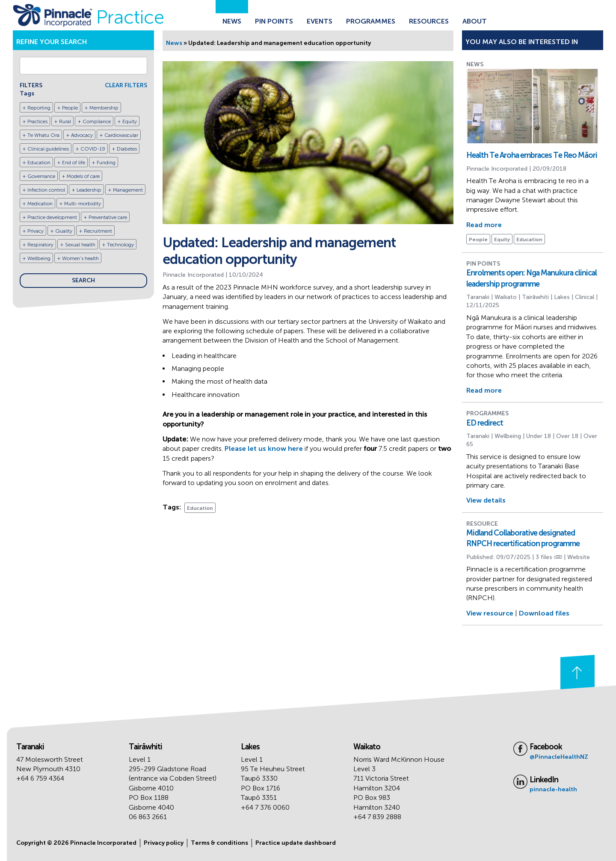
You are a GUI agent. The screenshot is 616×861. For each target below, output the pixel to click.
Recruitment (98, 231)
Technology (120, 245)
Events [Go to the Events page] (320, 21)
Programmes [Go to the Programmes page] (371, 21)
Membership (104, 108)
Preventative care (108, 217)
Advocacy (82, 135)
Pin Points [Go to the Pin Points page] (274, 21)
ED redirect (485, 423)
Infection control (46, 190)
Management (128, 190)
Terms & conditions (219, 843)
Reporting (39, 108)
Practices (37, 121)
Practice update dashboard (296, 843)
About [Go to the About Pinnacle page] (475, 21)
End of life (74, 163)
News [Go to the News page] (232, 21)
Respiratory (40, 245)
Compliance (97, 121)
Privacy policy (164, 843)
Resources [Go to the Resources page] (429, 21)
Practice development (52, 217)
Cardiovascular (121, 135)
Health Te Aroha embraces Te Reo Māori (532, 155)
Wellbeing (39, 258)
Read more (484, 225)
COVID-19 (93, 149)
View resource (490, 613)
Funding (106, 163)
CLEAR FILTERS (126, 85)
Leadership (89, 190)
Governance (41, 176)
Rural (65, 121)
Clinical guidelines (48, 149)
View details (486, 500)
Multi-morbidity (83, 204)
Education (39, 163)
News (174, 43)
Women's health (80, 258)
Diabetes (127, 149)
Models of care (83, 176)
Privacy (36, 231)
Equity (130, 121)
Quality (64, 231)
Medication (40, 204)
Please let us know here (264, 448)
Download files (544, 613)
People (70, 108)
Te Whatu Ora (43, 135)
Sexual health (80, 245)
